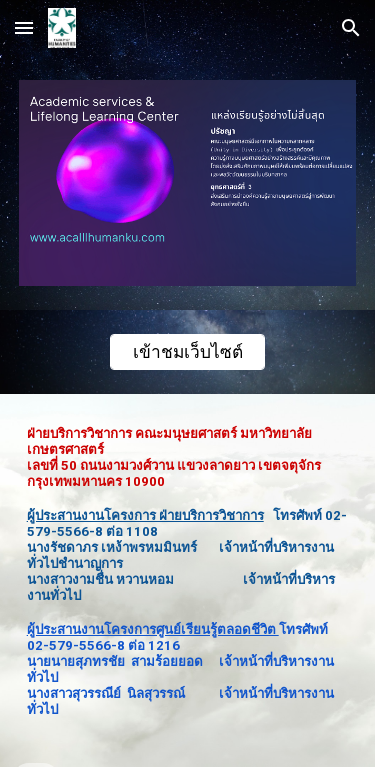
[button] (24, 27)
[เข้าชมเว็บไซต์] (187, 351)
